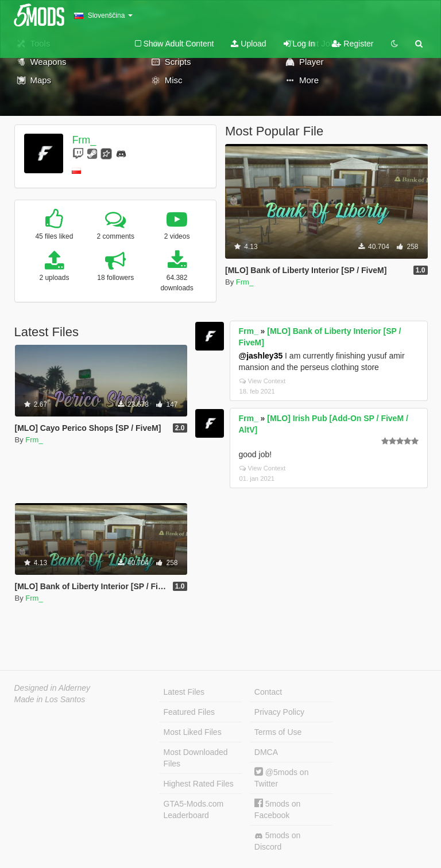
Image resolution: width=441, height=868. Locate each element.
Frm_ (84, 140)
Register (353, 44)
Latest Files (184, 692)
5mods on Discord (277, 841)
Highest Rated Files (199, 784)
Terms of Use (278, 732)
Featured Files (189, 712)
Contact (268, 692)
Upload (248, 44)
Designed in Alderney (53, 688)
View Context (263, 381)
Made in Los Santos (50, 699)
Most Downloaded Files (196, 758)
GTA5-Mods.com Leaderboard (194, 809)
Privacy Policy (279, 712)
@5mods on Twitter (282, 778)
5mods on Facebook (277, 809)
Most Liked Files (193, 732)
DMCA (266, 752)
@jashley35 (261, 356)
